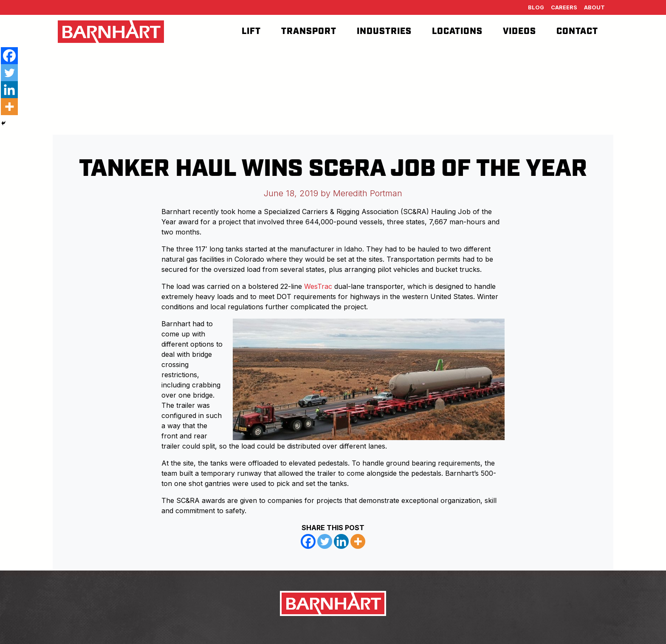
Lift (251, 31)
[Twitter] (325, 541)
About (594, 7)
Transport (309, 31)
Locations (457, 31)
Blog (536, 7)
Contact (577, 31)
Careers (564, 7)
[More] (358, 541)
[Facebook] (308, 541)
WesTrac (318, 286)
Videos (519, 31)
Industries (384, 31)
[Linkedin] (341, 541)
